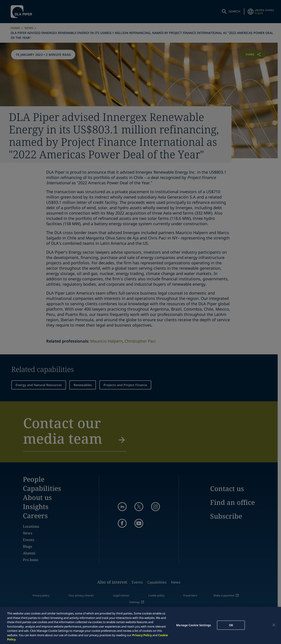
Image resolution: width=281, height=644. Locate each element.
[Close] (274, 625)
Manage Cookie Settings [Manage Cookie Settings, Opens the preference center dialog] (193, 625)
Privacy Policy (142, 635)
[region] (140, 625)
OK (231, 625)
